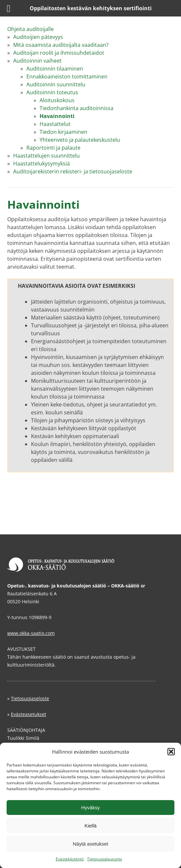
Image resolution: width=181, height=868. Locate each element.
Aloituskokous (57, 100)
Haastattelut (55, 124)
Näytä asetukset (91, 844)
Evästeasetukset (29, 714)
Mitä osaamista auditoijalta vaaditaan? (61, 45)
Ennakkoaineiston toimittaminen (67, 76)
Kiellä (90, 826)
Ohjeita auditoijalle (30, 29)
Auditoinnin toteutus (52, 92)
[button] (171, 752)
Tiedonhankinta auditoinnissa (76, 108)
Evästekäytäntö (70, 859)
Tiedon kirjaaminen (63, 132)
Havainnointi (57, 116)
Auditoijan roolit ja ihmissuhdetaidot (59, 53)
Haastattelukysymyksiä (42, 164)
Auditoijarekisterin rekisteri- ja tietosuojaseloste (73, 171)
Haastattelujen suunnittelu (46, 156)
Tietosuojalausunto (105, 859)
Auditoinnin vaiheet (37, 61)
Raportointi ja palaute (53, 148)
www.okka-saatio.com (31, 633)
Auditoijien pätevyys (38, 37)
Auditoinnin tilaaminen (55, 69)
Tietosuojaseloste (30, 698)
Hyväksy (90, 808)
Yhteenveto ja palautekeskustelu (80, 140)
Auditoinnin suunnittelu (56, 84)
